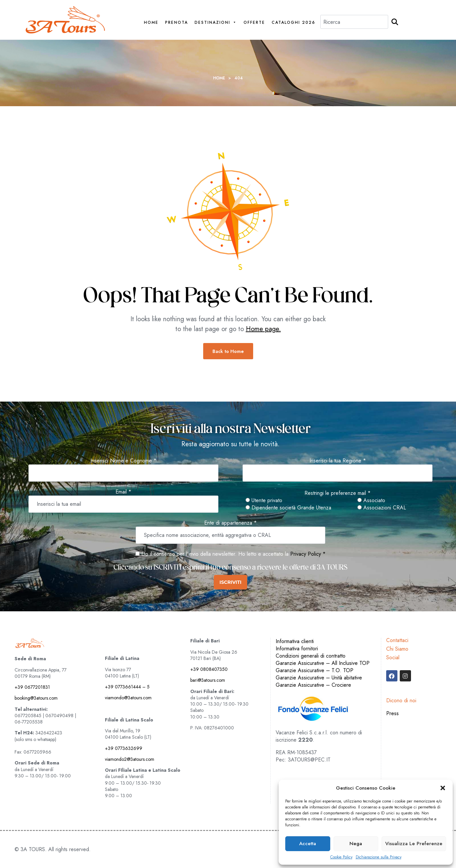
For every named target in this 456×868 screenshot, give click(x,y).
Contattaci (397, 640)
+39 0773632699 (124, 748)
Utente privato (264, 500)
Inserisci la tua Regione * (338, 461)
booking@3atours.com (36, 698)
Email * (123, 492)
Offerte (254, 23)
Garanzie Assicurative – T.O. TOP (315, 670)
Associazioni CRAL (382, 508)
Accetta (308, 844)
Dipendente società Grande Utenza (288, 508)
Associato (371, 500)
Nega (356, 844)
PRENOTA (177, 23)
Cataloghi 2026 (294, 23)
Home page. (263, 329)
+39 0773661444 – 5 (127, 687)
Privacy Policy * (308, 554)
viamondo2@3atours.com (130, 759)
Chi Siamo (397, 649)
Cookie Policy (341, 857)
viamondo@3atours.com (128, 698)
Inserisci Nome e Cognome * (123, 461)
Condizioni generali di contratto (311, 656)
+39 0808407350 (209, 669)
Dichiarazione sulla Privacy (379, 857)
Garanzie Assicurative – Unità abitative (319, 678)
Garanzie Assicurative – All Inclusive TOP (323, 663)
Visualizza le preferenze (414, 844)
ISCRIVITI (230, 582)
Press (392, 713)
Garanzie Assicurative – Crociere (313, 685)
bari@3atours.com (208, 680)
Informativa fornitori (297, 649)
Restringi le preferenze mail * (338, 493)
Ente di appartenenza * (230, 523)
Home (151, 23)
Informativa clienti (295, 641)
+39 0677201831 (32, 687)
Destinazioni (216, 23)
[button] (443, 788)
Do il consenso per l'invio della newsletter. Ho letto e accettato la (212, 554)
